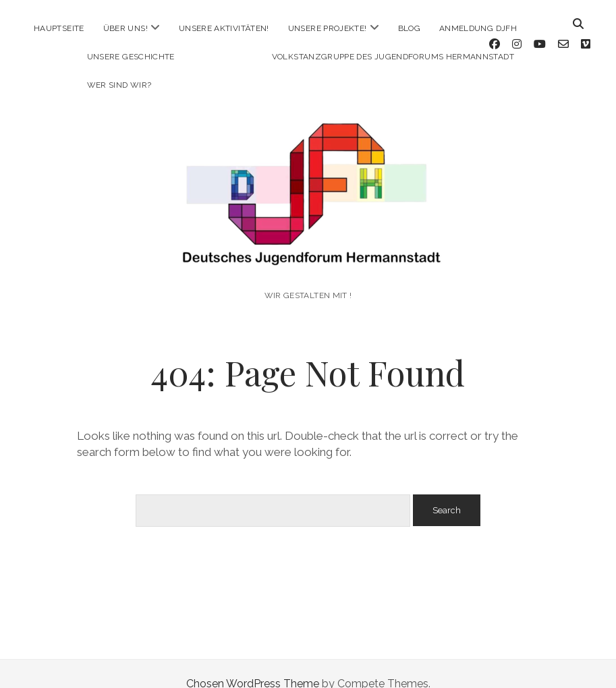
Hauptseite (59, 28)
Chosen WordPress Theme (253, 663)
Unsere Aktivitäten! (224, 28)
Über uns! (125, 28)
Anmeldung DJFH (478, 28)
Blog (409, 28)
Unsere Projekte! (328, 28)
